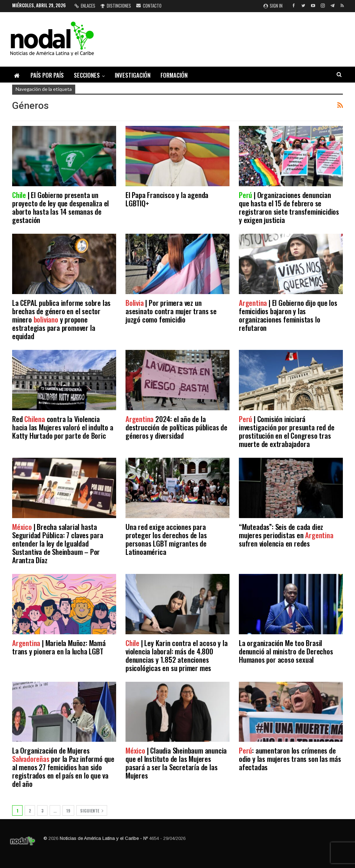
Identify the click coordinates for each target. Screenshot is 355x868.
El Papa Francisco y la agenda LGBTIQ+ (167, 199)
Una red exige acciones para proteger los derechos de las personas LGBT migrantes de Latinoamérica (166, 539)
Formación (174, 75)
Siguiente (92, 811)
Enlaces (85, 6)
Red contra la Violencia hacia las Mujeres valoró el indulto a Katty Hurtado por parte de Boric (63, 427)
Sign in (273, 6)
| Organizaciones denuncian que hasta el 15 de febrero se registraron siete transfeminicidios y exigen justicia (289, 207)
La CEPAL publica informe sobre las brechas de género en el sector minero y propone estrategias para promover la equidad (61, 319)
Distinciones (116, 6)
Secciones (87, 75)
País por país (47, 75)
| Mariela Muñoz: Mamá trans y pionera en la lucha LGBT (59, 647)
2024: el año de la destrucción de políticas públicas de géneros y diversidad (176, 427)
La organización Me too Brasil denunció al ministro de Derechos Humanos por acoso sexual (286, 651)
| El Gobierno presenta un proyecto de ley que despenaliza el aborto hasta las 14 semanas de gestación (60, 207)
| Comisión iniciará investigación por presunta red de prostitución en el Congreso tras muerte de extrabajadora (287, 431)
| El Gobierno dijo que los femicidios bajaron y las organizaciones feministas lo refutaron (288, 315)
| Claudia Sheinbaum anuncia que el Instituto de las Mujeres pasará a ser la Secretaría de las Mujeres (176, 763)
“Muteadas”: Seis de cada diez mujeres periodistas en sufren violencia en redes (286, 535)
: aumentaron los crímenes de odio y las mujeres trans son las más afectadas (290, 759)
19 (68, 811)
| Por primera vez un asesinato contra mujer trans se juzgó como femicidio (171, 311)
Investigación (133, 75)
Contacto (149, 6)
